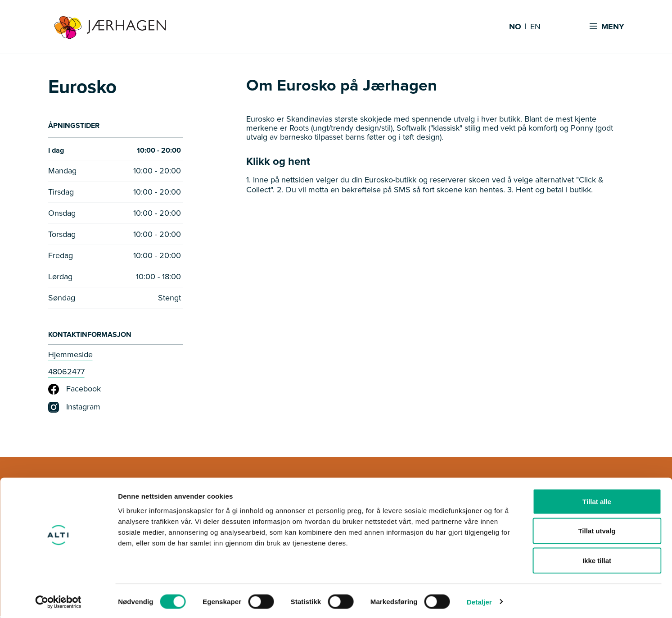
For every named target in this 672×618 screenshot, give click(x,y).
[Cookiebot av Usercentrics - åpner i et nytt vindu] (58, 600)
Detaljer (479, 600)
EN (535, 27)
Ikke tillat (597, 559)
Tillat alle (597, 500)
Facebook (74, 391)
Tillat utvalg (597, 529)
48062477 (66, 373)
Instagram (74, 409)
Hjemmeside (70, 356)
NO (515, 27)
